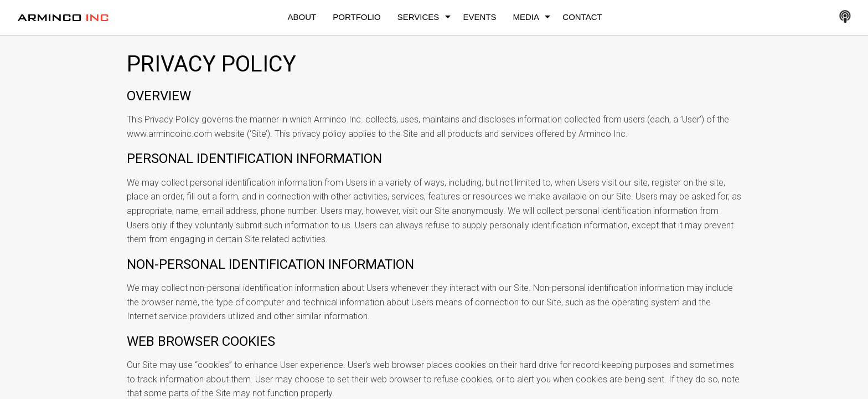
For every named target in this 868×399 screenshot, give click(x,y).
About (302, 17)
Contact (582, 17)
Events (479, 17)
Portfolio (356, 17)
